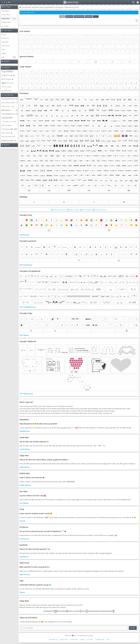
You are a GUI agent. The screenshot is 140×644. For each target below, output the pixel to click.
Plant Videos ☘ (7, 133)
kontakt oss (53, 639)
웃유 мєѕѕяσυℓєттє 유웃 (10, 99)
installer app (100, 639)
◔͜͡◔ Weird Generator (58, 210)
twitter (82, 639)
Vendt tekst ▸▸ (25, 449)
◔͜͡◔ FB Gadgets (86, 210)
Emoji (3, 34)
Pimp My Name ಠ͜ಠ (8, 137)
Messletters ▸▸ (24, 431)
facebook (74, 639)
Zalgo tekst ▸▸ (24, 467)
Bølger (4, 53)
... (96, 17)
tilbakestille (89, 17)
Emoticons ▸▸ (24, 539)
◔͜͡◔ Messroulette (73, 210)
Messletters (6, 11)
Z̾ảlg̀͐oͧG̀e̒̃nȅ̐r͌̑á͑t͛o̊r (7, 118)
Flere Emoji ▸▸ (24, 235)
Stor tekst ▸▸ (24, 503)
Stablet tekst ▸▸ (25, 485)
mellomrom (69, 17)
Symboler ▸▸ (24, 557)
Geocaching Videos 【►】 (10, 103)
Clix (77, 636)
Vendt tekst (6, 15)
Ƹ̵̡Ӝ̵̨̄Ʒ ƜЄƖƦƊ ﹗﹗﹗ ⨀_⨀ (10, 110)
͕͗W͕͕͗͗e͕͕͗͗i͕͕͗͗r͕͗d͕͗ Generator (8, 83)
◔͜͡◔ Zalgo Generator (100, 210)
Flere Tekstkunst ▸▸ (26, 394)
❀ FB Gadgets (7, 125)
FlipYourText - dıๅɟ (8, 106)
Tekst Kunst (6, 46)
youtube (90, 639)
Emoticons (5, 38)
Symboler (5, 42)
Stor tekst (5, 26)
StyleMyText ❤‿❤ (8, 75)
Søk (3, 57)
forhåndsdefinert (79, 17)
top (108, 639)
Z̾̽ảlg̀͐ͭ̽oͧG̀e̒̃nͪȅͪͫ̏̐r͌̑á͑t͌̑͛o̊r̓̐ (7, 72)
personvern (64, 639)
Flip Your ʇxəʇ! (6, 87)
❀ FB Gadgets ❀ (7, 79)
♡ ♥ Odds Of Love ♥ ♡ (10, 122)
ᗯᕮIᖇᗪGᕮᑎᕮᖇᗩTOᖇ (9, 141)
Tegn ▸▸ (22, 592)
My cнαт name (7, 91)
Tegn (3, 50)
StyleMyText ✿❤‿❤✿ (9, 129)
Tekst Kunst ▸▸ (24, 575)
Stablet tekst (6, 22)
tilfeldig (62, 17)
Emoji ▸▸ (22, 521)
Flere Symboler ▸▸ (26, 265)
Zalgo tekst (6, 18)
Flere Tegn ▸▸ (24, 335)
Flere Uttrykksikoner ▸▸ (28, 307)
